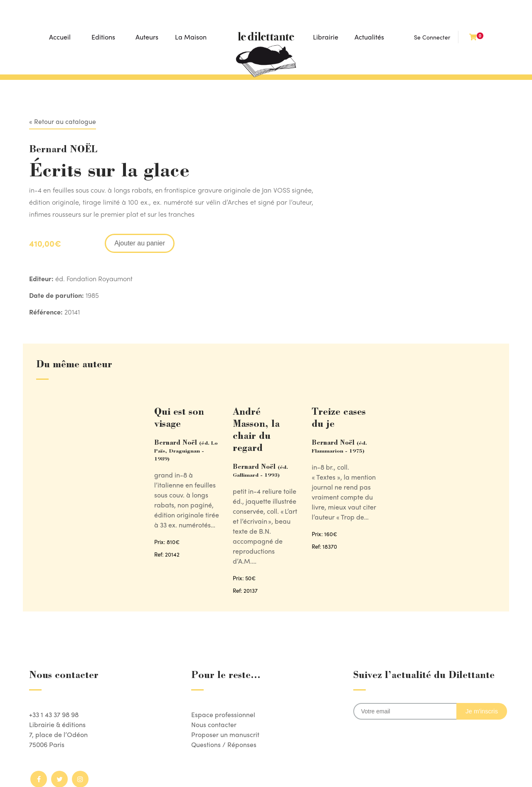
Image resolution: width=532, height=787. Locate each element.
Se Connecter (432, 37)
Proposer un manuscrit (225, 734)
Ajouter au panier (140, 243)
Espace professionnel (223, 714)
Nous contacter (214, 724)
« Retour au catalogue (63, 121)
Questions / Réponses (224, 744)
